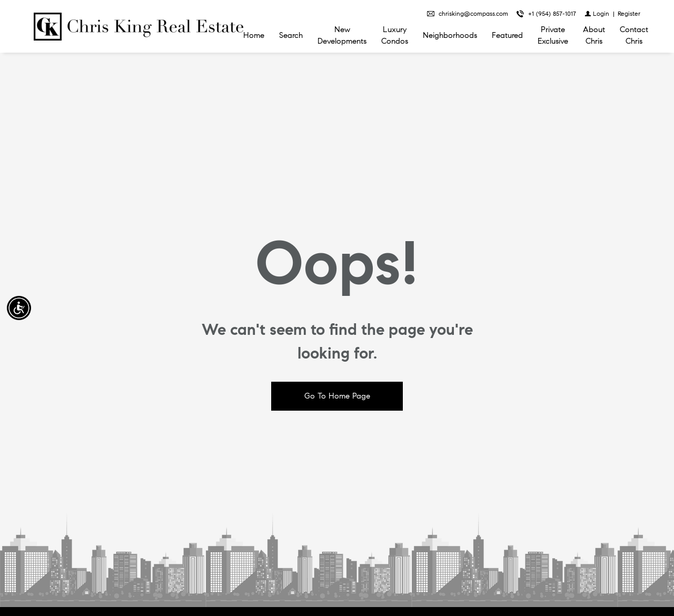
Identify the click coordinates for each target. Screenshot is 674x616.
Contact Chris (634, 35)
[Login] (597, 13)
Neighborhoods (450, 35)
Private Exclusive (553, 35)
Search (291, 35)
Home (254, 35)
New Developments (342, 35)
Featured (507, 35)
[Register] (629, 13)
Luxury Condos (395, 35)
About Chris (594, 35)
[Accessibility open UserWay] (19, 308)
